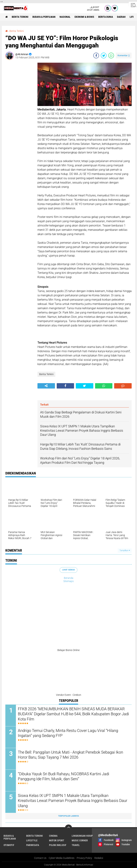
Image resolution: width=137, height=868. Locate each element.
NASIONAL (65, 17)
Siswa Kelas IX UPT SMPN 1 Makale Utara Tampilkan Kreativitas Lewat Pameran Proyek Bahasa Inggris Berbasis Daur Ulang (73, 801)
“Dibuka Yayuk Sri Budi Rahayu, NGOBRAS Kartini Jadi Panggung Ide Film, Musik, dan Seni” (64, 777)
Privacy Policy (84, 858)
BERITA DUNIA (106, 17)
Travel (76, 845)
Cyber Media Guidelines (62, 858)
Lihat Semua (68, 570)
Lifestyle (32, 840)
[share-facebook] (96, 56)
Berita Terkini (20, 17)
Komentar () (124, 55)
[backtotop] (68, 828)
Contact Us (40, 858)
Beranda (69, 578)
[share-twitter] (104, 56)
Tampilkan (125, 550)
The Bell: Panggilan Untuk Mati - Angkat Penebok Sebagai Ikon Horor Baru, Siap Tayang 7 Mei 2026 (70, 755)
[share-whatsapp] (111, 56)
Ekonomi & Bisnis (84, 17)
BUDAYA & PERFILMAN (44, 17)
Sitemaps (68, 581)
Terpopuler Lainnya (68, 816)
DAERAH (121, 17)
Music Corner (80, 840)
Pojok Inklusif (58, 845)
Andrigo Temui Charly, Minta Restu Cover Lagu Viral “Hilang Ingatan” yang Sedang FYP (68, 733)
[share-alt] (46, 386)
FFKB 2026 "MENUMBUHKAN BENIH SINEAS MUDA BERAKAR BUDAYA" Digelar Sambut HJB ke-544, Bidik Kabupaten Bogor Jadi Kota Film (73, 714)
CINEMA (53, 836)
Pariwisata (33, 845)
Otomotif (9, 845)
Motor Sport (57, 840)
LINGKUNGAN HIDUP (82, 836)
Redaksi (99, 858)
